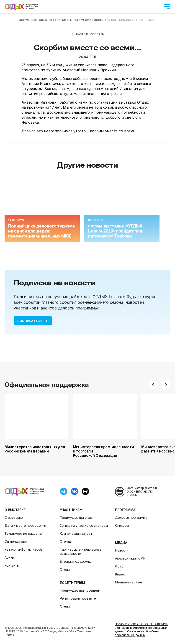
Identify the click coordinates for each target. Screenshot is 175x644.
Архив (9, 557)
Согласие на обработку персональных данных (137, 633)
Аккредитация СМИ (130, 558)
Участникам (71, 510)
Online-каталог (16, 541)
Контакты (12, 565)
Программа (125, 510)
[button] (153, 385)
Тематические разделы (23, 533)
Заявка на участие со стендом (84, 525)
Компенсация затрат (76, 533)
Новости (122, 550)
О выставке (15, 510)
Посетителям (72, 583)
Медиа (121, 543)
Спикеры (122, 525)
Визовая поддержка (76, 561)
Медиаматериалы (129, 582)
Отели (65, 569)
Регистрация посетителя (80, 598)
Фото (119, 566)
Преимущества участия (79, 517)
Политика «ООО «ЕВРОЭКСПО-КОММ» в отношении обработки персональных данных (141, 628)
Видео (120, 574)
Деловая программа (131, 517)
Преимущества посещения (81, 590)
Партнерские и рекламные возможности (81, 551)
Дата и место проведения (25, 525)
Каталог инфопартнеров (24, 549)
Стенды (66, 541)
